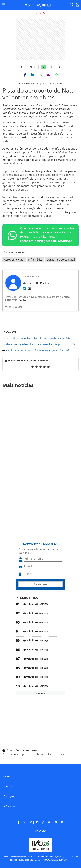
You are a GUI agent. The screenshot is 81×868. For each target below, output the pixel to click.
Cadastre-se (41, 584)
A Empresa (9, 806)
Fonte (33, 67)
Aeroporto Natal (14, 260)
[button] (25, 75)
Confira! (23, 300)
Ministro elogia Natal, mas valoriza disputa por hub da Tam (40, 344)
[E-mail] (29, 289)
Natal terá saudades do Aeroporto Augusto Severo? (36, 350)
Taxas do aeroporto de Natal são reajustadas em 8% (36, 338)
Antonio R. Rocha (28, 84)
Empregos (9, 796)
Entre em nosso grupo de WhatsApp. (47, 241)
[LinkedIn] (24, 289)
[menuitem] (40, 775)
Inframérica (35, 260)
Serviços (8, 786)
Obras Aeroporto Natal (61, 260)
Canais (7, 776)
